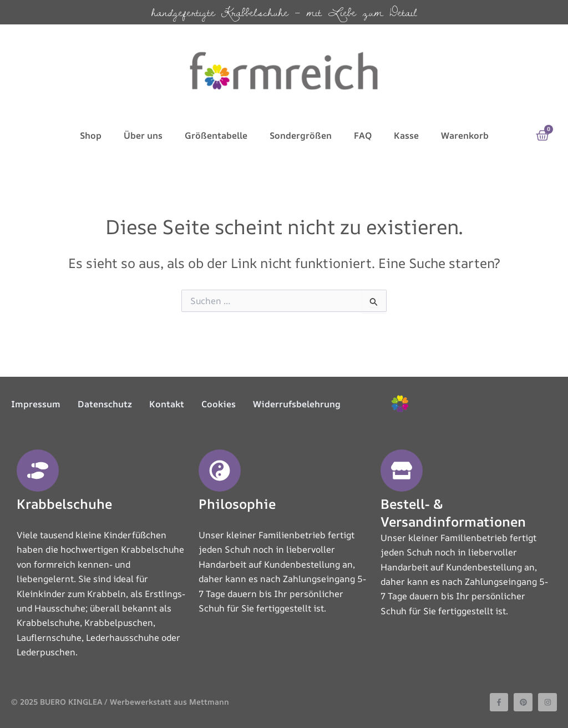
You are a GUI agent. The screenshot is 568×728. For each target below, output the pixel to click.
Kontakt (167, 404)
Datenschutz (105, 404)
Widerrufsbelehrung (297, 404)
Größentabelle (216, 135)
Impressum (36, 404)
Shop (91, 135)
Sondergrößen (301, 135)
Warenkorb (465, 135)
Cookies (219, 404)
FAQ (363, 135)
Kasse (406, 135)
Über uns (143, 135)
